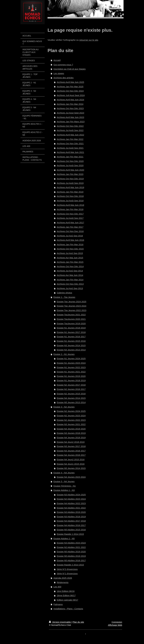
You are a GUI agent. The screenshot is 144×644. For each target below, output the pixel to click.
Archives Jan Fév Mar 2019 (70, 192)
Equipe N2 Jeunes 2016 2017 (71, 389)
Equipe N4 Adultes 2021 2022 (71, 508)
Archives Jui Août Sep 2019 (70, 183)
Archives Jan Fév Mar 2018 (70, 209)
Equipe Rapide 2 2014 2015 (70, 565)
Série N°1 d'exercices (67, 574)
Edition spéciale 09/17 (67, 600)
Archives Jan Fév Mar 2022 (70, 139)
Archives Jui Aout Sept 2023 (70, 113)
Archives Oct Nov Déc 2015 (70, 249)
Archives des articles (64, 78)
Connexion (117, 622)
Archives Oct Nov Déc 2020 (70, 161)
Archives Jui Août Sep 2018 (70, 201)
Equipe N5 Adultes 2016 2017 (71, 560)
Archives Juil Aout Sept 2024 (71, 95)
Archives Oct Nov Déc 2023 (70, 108)
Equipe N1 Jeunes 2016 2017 (71, 337)
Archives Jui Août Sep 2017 (70, 218)
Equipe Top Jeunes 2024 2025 (71, 302)
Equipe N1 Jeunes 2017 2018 (71, 332)
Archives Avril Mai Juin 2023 (70, 117)
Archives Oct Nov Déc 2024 (70, 91)
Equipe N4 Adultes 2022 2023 (71, 503)
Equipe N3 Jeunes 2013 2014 (71, 350)
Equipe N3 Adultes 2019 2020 (71, 512)
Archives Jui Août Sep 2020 (70, 165)
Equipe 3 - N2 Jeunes (64, 407)
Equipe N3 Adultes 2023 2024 (71, 543)
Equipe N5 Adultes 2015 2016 (71, 530)
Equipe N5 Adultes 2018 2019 (71, 556)
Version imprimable (60, 622)
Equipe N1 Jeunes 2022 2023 (71, 367)
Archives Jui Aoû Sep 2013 (70, 288)
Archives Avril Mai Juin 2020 (70, 170)
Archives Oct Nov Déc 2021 (70, 144)
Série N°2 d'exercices (67, 569)
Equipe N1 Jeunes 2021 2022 (71, 372)
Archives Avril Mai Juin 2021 (70, 152)
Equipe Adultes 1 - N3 (64, 490)
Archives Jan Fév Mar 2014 (70, 280)
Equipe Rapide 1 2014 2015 (70, 534)
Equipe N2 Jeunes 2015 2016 (71, 394)
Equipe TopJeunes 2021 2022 (71, 315)
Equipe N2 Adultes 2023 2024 (71, 499)
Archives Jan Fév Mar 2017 (70, 227)
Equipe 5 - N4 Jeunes (64, 481)
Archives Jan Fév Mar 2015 (70, 262)
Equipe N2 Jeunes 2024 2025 (71, 411)
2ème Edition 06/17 (66, 595)
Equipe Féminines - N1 (65, 486)
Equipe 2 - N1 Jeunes (64, 354)
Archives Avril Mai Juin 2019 (70, 187)
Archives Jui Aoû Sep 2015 (70, 253)
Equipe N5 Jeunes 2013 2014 (71, 402)
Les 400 (57, 587)
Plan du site (78, 622)
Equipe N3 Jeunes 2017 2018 (71, 446)
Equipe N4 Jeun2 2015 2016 (71, 459)
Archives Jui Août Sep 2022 (70, 130)
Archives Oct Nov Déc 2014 (70, 266)
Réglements (63, 582)
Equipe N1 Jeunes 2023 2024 (71, 363)
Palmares (58, 604)
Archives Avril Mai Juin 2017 (70, 223)
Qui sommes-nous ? (63, 65)
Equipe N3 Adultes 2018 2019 (71, 517)
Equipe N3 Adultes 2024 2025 (71, 495)
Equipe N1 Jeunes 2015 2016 (71, 341)
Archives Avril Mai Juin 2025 (70, 82)
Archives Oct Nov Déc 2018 (70, 196)
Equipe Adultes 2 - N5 (64, 539)
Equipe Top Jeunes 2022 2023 (71, 310)
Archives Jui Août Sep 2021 (70, 148)
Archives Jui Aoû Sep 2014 (70, 271)
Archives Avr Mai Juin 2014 (70, 275)
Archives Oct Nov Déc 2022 (70, 126)
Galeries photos (64, 293)
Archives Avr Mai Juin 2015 (70, 258)
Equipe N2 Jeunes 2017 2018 (71, 385)
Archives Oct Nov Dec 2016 (70, 231)
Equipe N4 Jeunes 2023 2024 (71, 477)
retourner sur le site (89, 40)
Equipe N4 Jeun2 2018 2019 (71, 442)
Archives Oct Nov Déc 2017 (70, 214)
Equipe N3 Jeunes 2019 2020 (71, 429)
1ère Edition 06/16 (66, 591)
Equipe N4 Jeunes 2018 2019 (71, 438)
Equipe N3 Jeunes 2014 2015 (71, 345)
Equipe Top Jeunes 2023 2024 (71, 306)
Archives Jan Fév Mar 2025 (70, 87)
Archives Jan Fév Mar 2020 (70, 174)
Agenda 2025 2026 (63, 578)
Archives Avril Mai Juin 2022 (70, 135)
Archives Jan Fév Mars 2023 (71, 122)
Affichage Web (115, 625)
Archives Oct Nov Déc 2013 (70, 284)
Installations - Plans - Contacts (68, 609)
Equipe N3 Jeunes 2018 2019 (71, 433)
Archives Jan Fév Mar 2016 (70, 244)
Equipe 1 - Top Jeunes (64, 297)
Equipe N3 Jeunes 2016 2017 (71, 451)
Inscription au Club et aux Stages (70, 69)
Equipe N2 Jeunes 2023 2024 (71, 416)
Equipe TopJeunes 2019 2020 (71, 324)
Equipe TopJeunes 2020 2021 (71, 319)
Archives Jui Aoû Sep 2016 (70, 236)
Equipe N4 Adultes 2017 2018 (71, 521)
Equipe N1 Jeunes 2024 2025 (71, 359)
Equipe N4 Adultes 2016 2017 (71, 525)
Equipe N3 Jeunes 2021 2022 (71, 424)
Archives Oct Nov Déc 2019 (70, 179)
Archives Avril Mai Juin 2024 (70, 100)
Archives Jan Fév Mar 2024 (70, 104)
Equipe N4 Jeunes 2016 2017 (71, 455)
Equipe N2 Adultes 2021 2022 (71, 547)
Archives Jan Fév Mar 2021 (70, 157)
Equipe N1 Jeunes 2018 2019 (71, 328)
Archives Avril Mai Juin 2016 (70, 240)
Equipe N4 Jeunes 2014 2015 (71, 398)
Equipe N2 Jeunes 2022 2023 (71, 420)
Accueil (57, 60)
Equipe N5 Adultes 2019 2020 (71, 552)
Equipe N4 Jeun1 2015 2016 (71, 464)
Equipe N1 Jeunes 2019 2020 (71, 376)
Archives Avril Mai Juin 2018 (70, 205)
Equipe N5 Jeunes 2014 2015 (71, 468)
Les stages (59, 73)
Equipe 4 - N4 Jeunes (64, 473)
